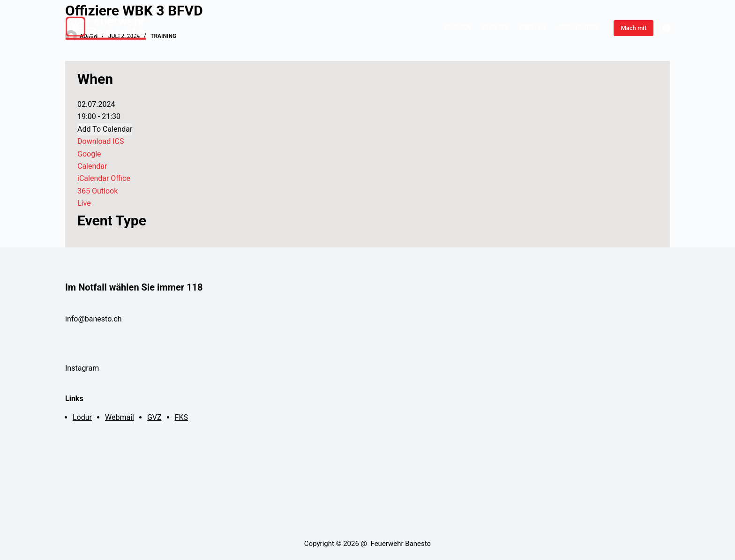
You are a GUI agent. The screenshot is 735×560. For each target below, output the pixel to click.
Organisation (578, 28)
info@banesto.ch (94, 319)
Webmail (120, 417)
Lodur (82, 417)
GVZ (154, 417)
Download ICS (101, 141)
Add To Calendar (105, 129)
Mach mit (634, 28)
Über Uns (533, 28)
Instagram (83, 368)
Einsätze (495, 28)
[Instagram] (666, 28)
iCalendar (93, 178)
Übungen (457, 28)
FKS (181, 417)
